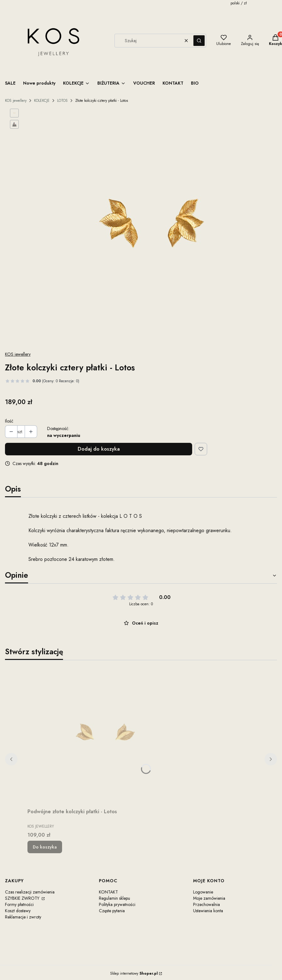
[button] (199, 41)
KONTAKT (108, 892)
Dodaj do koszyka (99, 449)
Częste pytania (112, 911)
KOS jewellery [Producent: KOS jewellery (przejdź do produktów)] (18, 354)
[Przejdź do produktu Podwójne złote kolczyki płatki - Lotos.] (105, 735)
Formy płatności (19, 904)
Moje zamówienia (209, 898)
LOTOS (62, 101)
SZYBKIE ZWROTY (23, 898)
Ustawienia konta (208, 911)
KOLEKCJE (42, 101)
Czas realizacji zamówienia (30, 892)
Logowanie (203, 892)
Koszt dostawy (18, 911)
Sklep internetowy (134, 973)
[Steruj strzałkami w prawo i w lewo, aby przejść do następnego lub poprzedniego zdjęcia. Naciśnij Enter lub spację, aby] (153, 227)
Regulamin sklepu (114, 898)
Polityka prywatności (117, 904)
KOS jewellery (16, 101)
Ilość (9, 421)
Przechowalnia (207, 904)
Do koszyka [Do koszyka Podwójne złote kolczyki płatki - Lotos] (45, 847)
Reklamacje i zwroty (23, 917)
